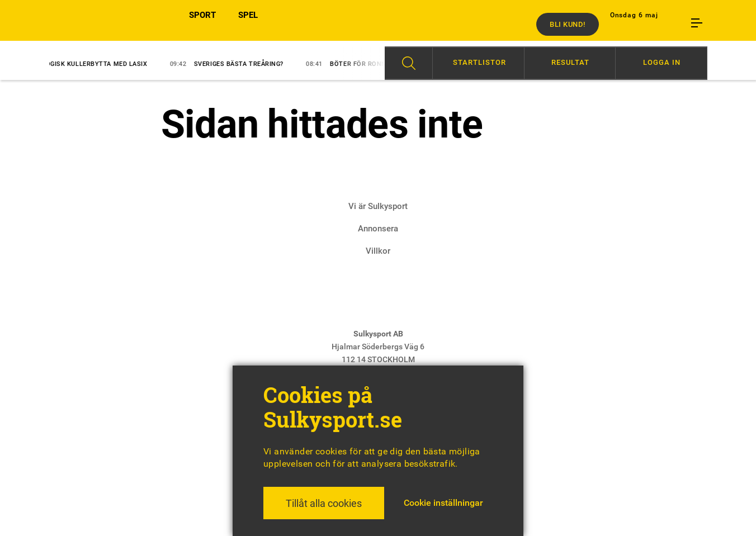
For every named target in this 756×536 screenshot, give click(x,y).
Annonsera (378, 229)
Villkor (378, 251)
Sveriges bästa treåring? (233, 64)
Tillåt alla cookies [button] (324, 503)
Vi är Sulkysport (378, 206)
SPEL (248, 24)
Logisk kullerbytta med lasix (89, 64)
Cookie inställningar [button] (443, 503)
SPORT (202, 24)
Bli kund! (568, 24)
